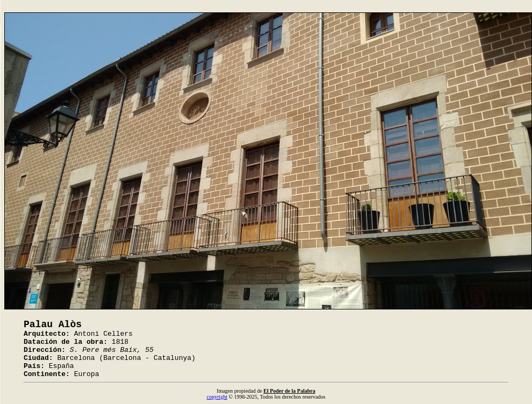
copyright (217, 397)
